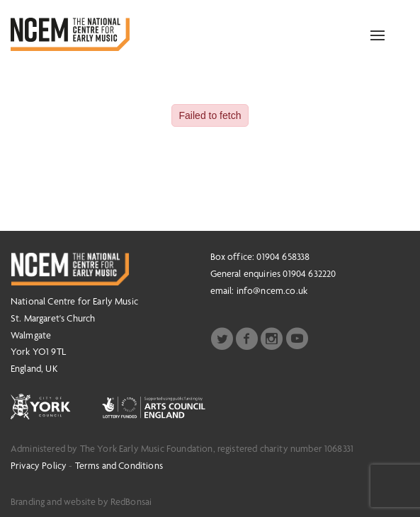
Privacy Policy (39, 465)
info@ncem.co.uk (272, 290)
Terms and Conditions (119, 465)
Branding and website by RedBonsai (81, 501)
